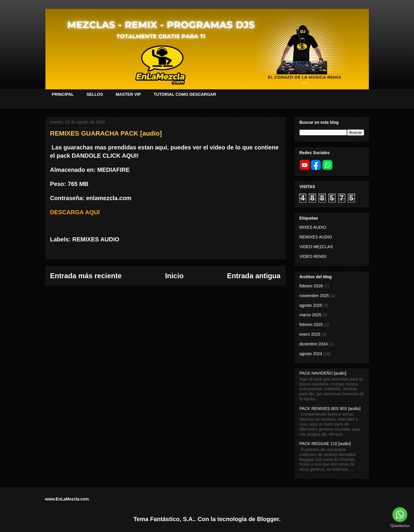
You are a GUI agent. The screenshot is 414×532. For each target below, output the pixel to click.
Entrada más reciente (86, 276)
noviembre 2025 (314, 296)
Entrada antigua (254, 276)
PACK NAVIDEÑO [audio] (323, 373)
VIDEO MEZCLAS (316, 247)
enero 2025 (310, 334)
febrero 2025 (311, 325)
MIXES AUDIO (313, 227)
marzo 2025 (310, 315)
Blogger (268, 519)
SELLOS (95, 94)
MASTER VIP (128, 94)
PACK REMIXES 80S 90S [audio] (330, 409)
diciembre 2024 (314, 344)
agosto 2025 (311, 305)
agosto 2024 (311, 354)
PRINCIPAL (63, 94)
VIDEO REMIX (313, 256)
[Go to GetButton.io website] (400, 526)
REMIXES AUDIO (96, 239)
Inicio (174, 276)
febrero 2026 (311, 286)
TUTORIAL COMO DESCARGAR (185, 94)
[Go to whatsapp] (400, 515)
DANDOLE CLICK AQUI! (105, 156)
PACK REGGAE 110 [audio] (325, 444)
